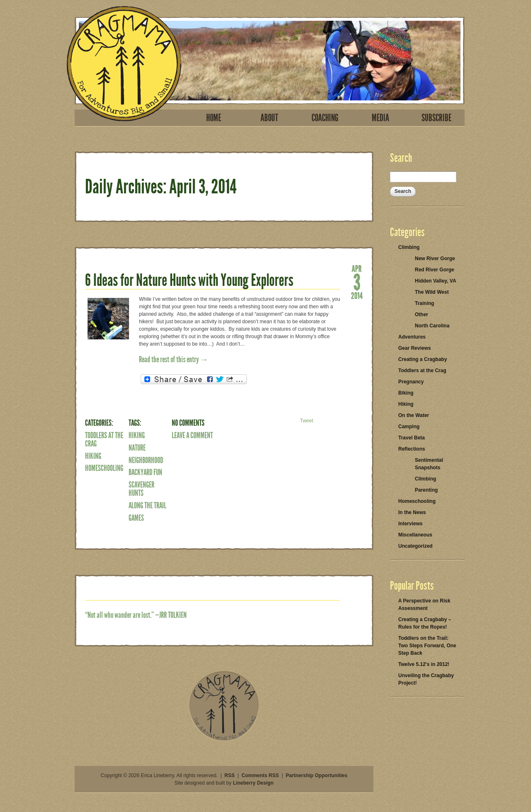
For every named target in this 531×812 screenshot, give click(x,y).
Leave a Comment (192, 435)
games (136, 518)
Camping (409, 427)
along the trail (147, 505)
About (269, 118)
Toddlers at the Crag (104, 439)
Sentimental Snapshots (429, 464)
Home (214, 118)
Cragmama (124, 64)
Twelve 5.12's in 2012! (424, 664)
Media (380, 118)
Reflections (412, 449)
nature (137, 448)
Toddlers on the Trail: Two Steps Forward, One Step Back (427, 646)
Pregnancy (411, 382)
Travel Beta (412, 438)
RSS (230, 775)
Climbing (409, 247)
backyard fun (145, 472)
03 (357, 282)
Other (421, 315)
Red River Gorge (435, 270)
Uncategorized (415, 546)
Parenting (426, 490)
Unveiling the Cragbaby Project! (426, 679)
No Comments (188, 423)
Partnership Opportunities (317, 775)
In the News (412, 512)
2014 (357, 295)
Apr (357, 268)
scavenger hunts (141, 489)
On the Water (414, 415)
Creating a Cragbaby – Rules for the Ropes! (425, 623)
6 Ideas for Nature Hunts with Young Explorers (189, 280)
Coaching (325, 118)
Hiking (93, 456)
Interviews (410, 524)
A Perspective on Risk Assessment (424, 605)
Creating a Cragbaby (423, 359)
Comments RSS (260, 775)
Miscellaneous (415, 535)
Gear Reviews (415, 348)
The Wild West (432, 292)
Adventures (412, 337)
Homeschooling (104, 468)
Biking (406, 393)
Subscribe (436, 118)
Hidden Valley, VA (436, 281)
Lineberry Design (253, 783)
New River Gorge (435, 258)
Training (425, 303)
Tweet (307, 421)
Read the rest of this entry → (174, 359)
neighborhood (146, 460)
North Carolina (432, 326)
